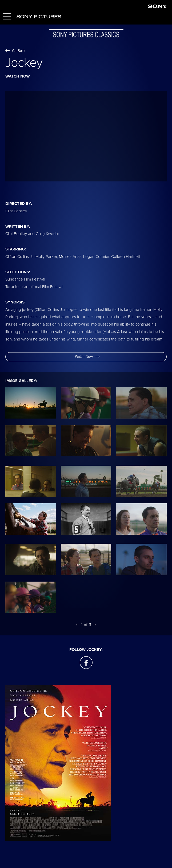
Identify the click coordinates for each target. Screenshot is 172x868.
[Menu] (7, 17)
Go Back (15, 51)
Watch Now (87, 357)
